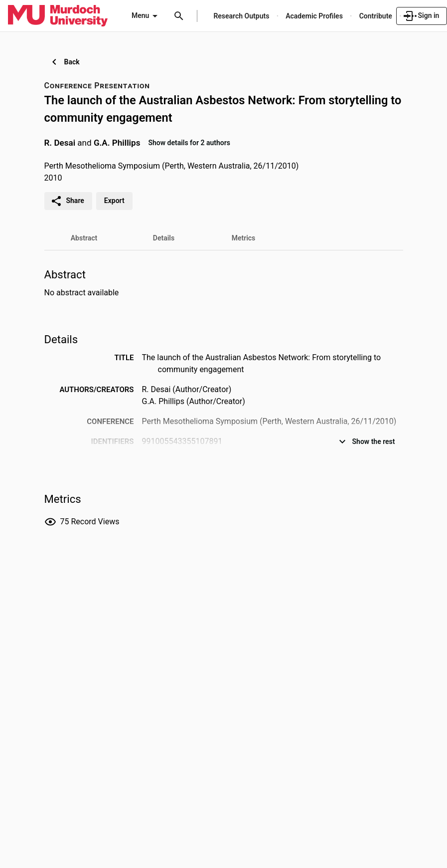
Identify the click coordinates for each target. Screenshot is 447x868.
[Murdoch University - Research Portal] (58, 15)
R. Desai (60, 142)
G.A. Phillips (117, 142)
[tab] (84, 238)
